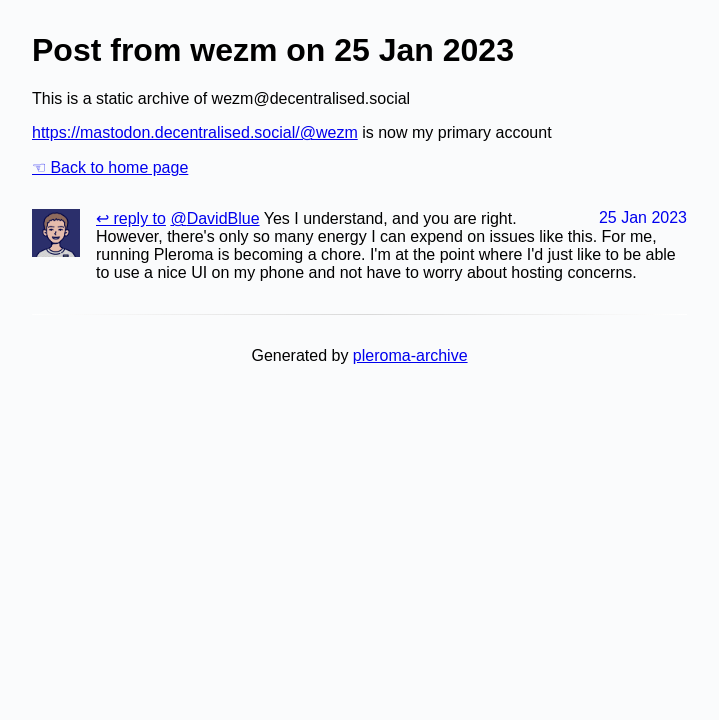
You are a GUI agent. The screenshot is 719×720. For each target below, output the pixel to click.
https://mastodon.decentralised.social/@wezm (195, 132)
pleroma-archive (410, 355)
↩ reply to (131, 218)
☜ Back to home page (110, 167)
